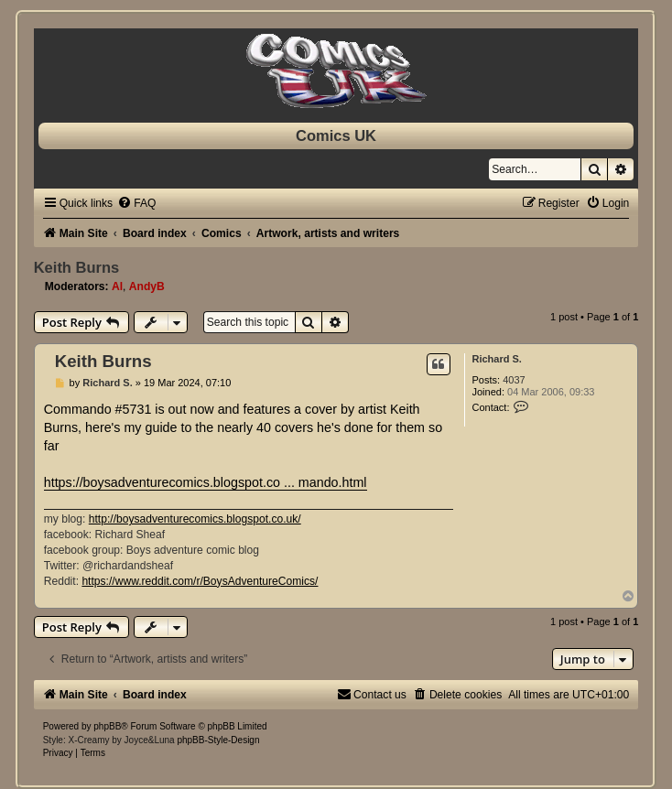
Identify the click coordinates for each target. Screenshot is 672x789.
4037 (514, 380)
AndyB (147, 286)
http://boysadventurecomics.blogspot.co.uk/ (195, 519)
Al (117, 286)
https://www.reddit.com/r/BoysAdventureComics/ (200, 581)
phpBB (107, 726)
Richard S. (497, 359)
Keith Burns (77, 267)
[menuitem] (136, 203)
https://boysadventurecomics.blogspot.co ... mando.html (206, 482)
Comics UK (336, 135)
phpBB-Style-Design (218, 740)
